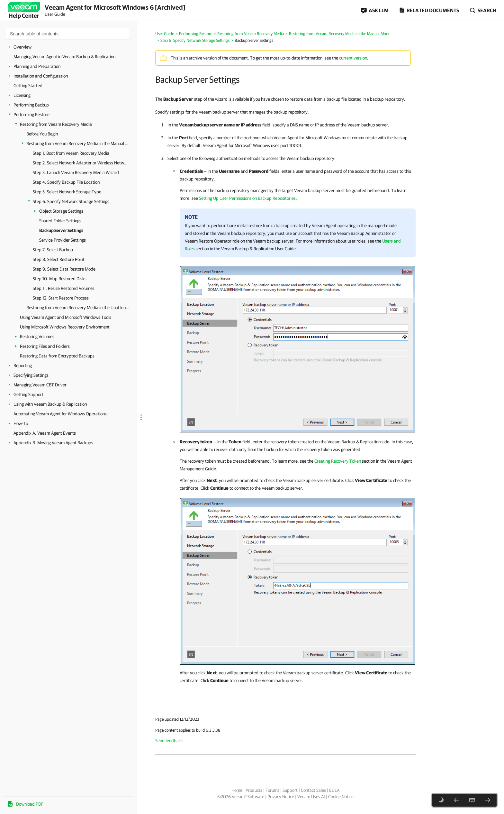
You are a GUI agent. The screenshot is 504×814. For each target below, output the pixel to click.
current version (353, 58)
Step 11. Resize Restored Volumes (64, 288)
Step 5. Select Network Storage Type (67, 192)
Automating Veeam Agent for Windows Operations (60, 414)
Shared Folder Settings (60, 221)
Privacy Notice (281, 797)
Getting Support (28, 394)
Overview (22, 47)
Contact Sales (313, 790)
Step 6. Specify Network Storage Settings (71, 201)
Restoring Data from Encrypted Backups (57, 356)
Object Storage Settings (61, 211)
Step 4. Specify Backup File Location (66, 182)
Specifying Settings (31, 375)
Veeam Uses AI (311, 797)
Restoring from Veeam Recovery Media (56, 124)
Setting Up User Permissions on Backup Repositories (247, 198)
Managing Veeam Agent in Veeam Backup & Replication (64, 57)
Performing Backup (31, 105)
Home (237, 790)
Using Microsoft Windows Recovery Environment (65, 327)
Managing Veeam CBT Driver (40, 385)
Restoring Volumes (37, 337)
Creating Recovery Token (338, 461)
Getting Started (28, 86)
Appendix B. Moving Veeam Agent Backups (53, 443)
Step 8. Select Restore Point (59, 259)
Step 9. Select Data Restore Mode (64, 269)
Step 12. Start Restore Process (61, 298)
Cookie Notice (341, 797)
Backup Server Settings (61, 230)
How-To (21, 423)
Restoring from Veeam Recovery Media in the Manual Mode (79, 143)
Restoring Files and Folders (45, 346)
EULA (334, 790)
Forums (272, 790)
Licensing (22, 95)
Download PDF (30, 804)
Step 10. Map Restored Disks (60, 279)
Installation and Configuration (41, 76)
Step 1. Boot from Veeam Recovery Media (71, 153)
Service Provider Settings (63, 240)
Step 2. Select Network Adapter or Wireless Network (81, 163)
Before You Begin (42, 134)
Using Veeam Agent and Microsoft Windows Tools (66, 317)
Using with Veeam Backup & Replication (50, 404)
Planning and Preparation (37, 66)
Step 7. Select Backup (53, 250)
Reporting (23, 365)
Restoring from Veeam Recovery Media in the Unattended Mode (79, 308)
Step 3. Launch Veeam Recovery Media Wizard (76, 172)
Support (290, 790)
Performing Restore (32, 115)
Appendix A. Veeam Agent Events (45, 433)
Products (254, 790)
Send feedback (169, 741)
